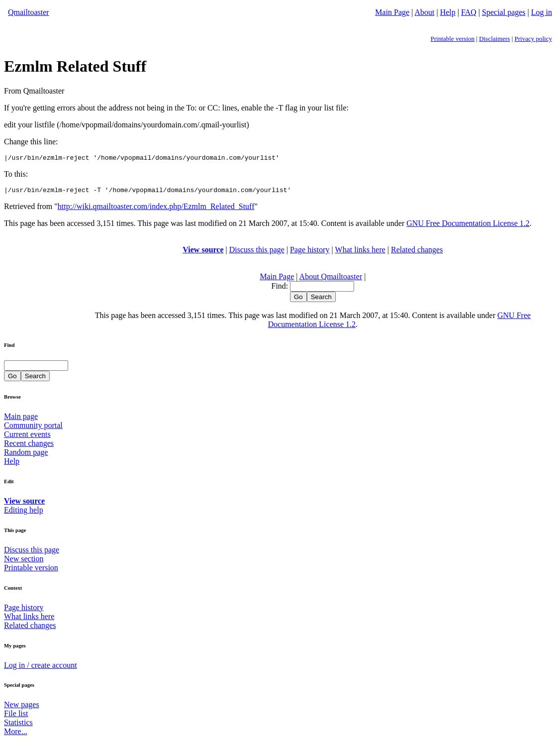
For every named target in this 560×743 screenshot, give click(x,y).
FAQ (469, 12)
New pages (22, 707)
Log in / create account (41, 668)
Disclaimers (494, 39)
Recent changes (29, 446)
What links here (360, 253)
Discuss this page (257, 253)
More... (16, 734)
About (425, 12)
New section (24, 562)
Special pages (504, 12)
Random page (26, 455)
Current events (27, 437)
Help (448, 12)
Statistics (18, 725)
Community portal (33, 428)
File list (16, 716)
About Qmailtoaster (331, 279)
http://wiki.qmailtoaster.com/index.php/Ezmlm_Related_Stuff (156, 209)
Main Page (392, 12)
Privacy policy (533, 39)
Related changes (417, 253)
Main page (21, 419)
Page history (310, 253)
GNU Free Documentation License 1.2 (468, 226)
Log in (542, 12)
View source (203, 253)
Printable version (453, 39)
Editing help (24, 513)
